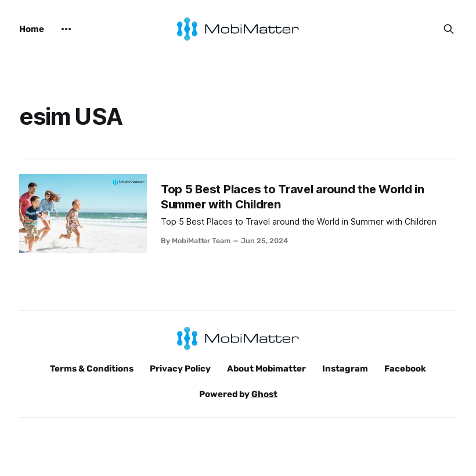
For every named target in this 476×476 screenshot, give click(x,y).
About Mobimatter (266, 369)
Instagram (345, 369)
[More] (66, 29)
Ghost (264, 394)
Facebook (405, 369)
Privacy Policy (180, 369)
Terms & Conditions (92, 369)
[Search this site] (449, 29)
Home (32, 29)
